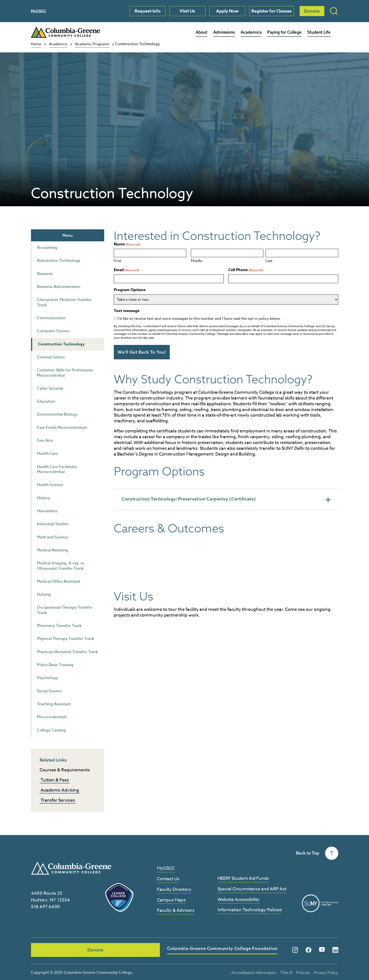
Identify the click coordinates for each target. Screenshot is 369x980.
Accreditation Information (254, 971)
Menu (67, 235)
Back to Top (317, 853)
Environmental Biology (57, 414)
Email (127, 270)
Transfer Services (58, 800)
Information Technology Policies (250, 910)
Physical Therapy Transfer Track (65, 639)
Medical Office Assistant (59, 581)
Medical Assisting (53, 550)
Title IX (286, 971)
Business (45, 274)
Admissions (224, 32)
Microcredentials (52, 717)
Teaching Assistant (54, 704)
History (44, 498)
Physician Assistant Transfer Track (67, 652)
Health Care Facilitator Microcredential (57, 469)
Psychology (47, 678)
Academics (251, 32)
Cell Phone (246, 270)
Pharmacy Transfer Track (59, 626)
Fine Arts (45, 441)
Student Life (319, 32)
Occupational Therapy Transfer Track (65, 610)
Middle (197, 261)
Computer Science (53, 331)
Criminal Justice (51, 357)
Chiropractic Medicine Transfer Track (64, 302)
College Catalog (51, 730)
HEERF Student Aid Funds (243, 878)
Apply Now (227, 11)
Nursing (44, 594)
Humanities (47, 511)
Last (269, 261)
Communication (51, 318)
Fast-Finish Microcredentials (62, 427)
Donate (312, 11)
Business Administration (59, 287)
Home (36, 44)
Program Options (130, 290)
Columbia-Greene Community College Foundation (151, 949)
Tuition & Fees (55, 780)
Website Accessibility (239, 900)
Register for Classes (272, 11)
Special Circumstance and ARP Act (252, 889)
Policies (303, 971)
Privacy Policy (326, 971)
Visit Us (187, 11)
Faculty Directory (174, 889)
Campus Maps (171, 900)
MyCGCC (38, 11)
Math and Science (53, 537)
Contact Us (168, 879)
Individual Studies (53, 524)
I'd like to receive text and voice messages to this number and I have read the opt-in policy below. (199, 318)
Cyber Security (50, 388)
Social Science (49, 691)
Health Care (48, 454)
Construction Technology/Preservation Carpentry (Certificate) (226, 498)
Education (46, 401)
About (202, 32)
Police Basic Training (55, 665)
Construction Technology (61, 344)
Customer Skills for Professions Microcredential (65, 373)
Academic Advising (60, 790)
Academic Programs (96, 44)
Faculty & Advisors (176, 911)
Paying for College (284, 32)
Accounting (47, 248)
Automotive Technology (59, 261)
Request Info (148, 11)
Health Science (50, 485)
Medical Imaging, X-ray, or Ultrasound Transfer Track (61, 566)
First (118, 261)
